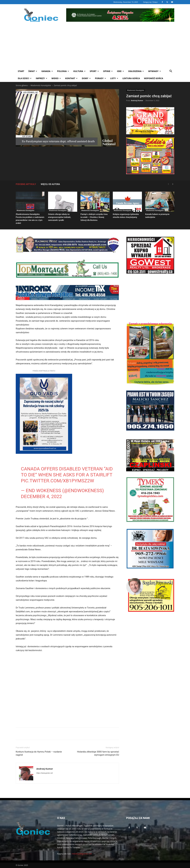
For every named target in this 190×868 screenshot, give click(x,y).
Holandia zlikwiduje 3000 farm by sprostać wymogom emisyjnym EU (98, 753)
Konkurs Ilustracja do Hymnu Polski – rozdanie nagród (39, 753)
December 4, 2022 (41, 496)
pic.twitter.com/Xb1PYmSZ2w (58, 481)
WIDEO (56, 78)
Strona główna (22, 85)
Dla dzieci (25, 78)
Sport (94, 71)
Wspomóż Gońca (154, 78)
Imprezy (41, 78)
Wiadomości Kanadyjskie (41, 85)
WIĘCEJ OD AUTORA (50, 184)
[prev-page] (168, 184)
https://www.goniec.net (45, 773)
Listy (114, 78)
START (21, 71)
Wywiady (154, 71)
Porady (100, 78)
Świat (33, 71)
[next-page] (173, 184)
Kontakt (71, 78)
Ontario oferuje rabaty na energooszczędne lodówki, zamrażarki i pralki (60, 217)
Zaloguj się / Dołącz (150, 2)
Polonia (63, 71)
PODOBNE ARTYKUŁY (26, 184)
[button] (171, 71)
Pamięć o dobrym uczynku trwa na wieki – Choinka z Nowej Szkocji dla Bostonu (94, 217)
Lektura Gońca (131, 78)
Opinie (108, 71)
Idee (120, 71)
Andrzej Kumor (137, 100)
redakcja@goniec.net (82, 854)
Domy (86, 78)
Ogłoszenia (136, 71)
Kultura (79, 71)
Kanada (47, 71)
